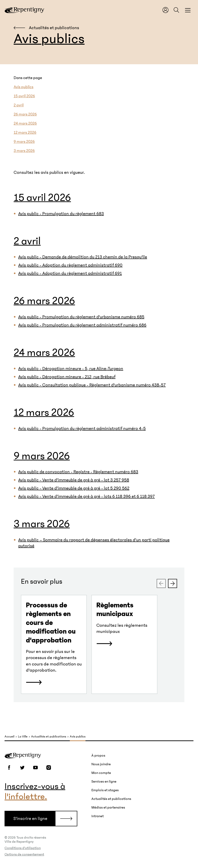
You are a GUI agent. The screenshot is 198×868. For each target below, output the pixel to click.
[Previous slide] (161, 583)
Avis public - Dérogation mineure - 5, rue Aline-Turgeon (71, 369)
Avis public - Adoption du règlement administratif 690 (70, 265)
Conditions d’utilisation (23, 848)
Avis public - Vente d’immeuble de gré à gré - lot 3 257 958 (74, 480)
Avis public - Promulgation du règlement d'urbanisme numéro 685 (81, 317)
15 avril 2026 (24, 96)
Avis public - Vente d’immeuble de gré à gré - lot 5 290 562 (74, 488)
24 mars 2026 (25, 123)
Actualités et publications (49, 737)
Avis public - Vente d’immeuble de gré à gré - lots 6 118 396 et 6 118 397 (86, 496)
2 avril (19, 105)
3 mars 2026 (24, 151)
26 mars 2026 (25, 114)
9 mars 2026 (24, 142)
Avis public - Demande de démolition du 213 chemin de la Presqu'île (83, 257)
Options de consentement (24, 854)
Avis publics (24, 87)
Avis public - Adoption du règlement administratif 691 (70, 273)
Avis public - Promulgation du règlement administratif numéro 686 (82, 325)
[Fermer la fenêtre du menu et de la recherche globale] (188, 10)
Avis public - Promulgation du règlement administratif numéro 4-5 (82, 429)
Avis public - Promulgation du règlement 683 (61, 214)
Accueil (9, 737)
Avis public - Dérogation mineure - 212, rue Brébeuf (67, 377)
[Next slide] (173, 583)
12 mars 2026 (25, 133)
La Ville (23, 737)
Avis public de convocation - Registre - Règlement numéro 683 (78, 472)
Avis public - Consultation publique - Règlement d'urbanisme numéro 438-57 (92, 385)
